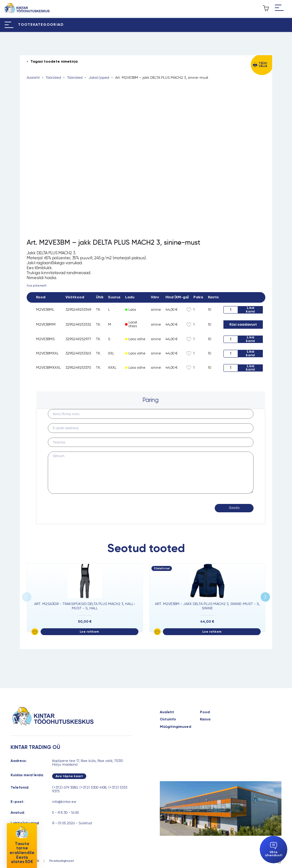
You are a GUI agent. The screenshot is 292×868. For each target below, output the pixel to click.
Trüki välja (263, 65)
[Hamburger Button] (279, 8)
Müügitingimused (175, 727)
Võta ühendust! (274, 850)
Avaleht (33, 78)
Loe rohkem (89, 632)
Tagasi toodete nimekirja (54, 62)
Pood (205, 712)
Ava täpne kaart (69, 776)
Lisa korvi (250, 310)
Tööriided (53, 78)
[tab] (151, 400)
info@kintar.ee (64, 802)
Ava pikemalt (37, 285)
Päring (150, 400)
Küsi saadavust (243, 324)
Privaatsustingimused (61, 861)
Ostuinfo (168, 719)
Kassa (205, 719)
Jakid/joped (99, 78)
